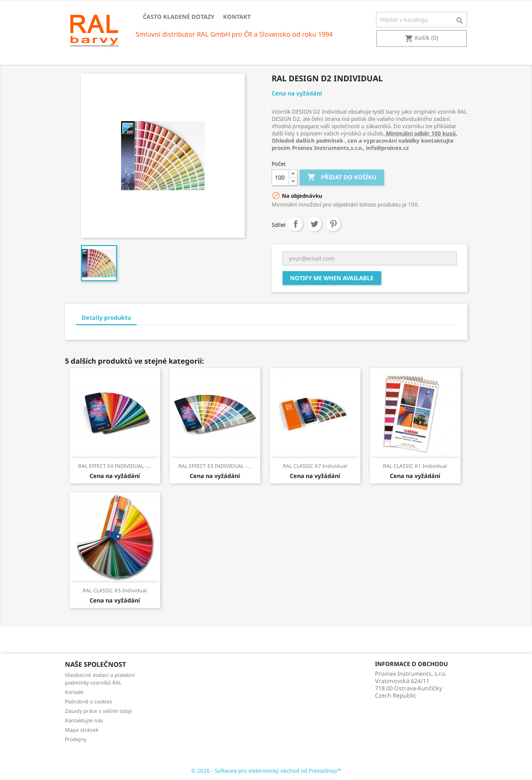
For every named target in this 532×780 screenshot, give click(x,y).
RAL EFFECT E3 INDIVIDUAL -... (215, 466)
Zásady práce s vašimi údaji (98, 711)
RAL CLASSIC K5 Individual (115, 590)
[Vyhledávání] (422, 20)
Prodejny (76, 739)
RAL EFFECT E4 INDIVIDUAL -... (115, 466)
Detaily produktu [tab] (106, 318)
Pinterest (333, 224)
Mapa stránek (82, 730)
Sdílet (296, 224)
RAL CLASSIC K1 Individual (415, 466)
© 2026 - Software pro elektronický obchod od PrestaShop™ (266, 771)
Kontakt (237, 17)
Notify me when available (332, 278)
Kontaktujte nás (84, 720)
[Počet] (280, 177)
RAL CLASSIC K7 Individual (315, 466)
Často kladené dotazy (179, 17)
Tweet (314, 224)
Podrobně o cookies (88, 701)
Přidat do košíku (342, 177)
